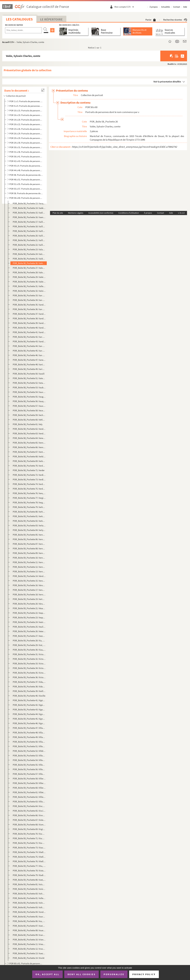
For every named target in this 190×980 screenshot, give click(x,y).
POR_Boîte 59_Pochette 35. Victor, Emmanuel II (29, 673)
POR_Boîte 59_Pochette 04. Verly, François (29, 530)
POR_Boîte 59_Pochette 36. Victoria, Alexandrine (29, 677)
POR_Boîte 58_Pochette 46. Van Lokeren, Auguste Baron (29, 355)
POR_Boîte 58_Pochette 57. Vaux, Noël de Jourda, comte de (29, 406)
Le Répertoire (51, 19)
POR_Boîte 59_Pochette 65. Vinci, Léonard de (29, 811)
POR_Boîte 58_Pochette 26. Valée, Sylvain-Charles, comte (29, 263)
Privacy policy (144, 974)
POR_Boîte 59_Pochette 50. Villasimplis (29, 742)
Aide (185, 7)
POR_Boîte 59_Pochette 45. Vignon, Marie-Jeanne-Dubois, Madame (29, 719)
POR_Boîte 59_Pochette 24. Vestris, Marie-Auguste (29, 622)
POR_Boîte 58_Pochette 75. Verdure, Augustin (29, 489)
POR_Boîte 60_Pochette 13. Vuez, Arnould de (29, 953)
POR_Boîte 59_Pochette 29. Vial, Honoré (29, 645)
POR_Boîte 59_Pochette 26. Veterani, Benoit (29, 631)
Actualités (166, 7)
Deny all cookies (81, 974)
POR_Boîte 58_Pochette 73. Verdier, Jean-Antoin (29, 479)
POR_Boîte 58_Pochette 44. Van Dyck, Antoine (29, 346)
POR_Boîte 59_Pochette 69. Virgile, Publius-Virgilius (29, 829)
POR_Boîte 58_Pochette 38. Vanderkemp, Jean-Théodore (29, 318)
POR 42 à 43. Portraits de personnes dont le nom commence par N (26, 161)
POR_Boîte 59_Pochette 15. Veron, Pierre (29, 581)
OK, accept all (47, 974)
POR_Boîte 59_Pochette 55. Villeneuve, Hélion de (29, 765)
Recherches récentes (175, 20)
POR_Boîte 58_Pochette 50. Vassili (29, 374)
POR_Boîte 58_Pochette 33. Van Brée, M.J (29, 295)
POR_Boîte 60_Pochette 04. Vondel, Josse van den (29, 912)
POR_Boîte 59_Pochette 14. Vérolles (29, 576)
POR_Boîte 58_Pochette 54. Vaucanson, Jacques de (29, 392)
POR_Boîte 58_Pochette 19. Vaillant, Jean (29, 231)
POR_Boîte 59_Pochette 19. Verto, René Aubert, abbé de (29, 599)
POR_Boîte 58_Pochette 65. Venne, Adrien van (29, 443)
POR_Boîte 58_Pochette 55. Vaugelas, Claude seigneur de (29, 397)
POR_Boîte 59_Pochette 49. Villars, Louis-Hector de (29, 737)
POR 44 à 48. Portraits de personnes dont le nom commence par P (26, 170)
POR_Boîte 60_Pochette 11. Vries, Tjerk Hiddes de (29, 944)
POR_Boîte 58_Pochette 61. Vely (28, 424)
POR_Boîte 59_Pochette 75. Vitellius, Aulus (29, 857)
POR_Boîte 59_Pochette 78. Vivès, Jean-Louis (29, 871)
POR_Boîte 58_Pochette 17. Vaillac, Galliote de (29, 222)
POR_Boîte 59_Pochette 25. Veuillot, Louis (29, 627)
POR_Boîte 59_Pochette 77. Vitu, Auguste (29, 866)
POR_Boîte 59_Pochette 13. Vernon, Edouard (29, 571)
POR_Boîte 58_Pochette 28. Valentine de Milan (29, 272)
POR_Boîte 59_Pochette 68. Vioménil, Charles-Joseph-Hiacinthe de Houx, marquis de (29, 825)
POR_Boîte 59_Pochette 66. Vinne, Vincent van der (29, 815)
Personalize (114, 974)
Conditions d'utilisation (129, 213)
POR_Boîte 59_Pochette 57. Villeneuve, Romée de (29, 774)
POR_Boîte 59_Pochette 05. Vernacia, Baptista (29, 535)
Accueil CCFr (8, 42)
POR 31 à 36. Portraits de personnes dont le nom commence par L (26, 152)
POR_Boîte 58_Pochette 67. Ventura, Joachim (29, 452)
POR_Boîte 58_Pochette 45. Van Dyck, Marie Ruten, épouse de (29, 351)
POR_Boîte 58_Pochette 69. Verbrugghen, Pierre (29, 461)
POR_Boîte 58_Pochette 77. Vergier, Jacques (29, 498)
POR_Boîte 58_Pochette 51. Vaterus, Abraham (29, 378)
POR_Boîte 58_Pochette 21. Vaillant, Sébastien (29, 240)
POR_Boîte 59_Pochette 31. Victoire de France (29, 654)
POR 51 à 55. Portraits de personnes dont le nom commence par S (26, 184)
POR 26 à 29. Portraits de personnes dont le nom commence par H (26, 134)
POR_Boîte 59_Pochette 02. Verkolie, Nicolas (29, 521)
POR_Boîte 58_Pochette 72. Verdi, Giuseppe (29, 475)
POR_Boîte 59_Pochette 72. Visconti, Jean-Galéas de (29, 843)
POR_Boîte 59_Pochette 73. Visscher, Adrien (29, 848)
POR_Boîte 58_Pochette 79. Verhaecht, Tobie (29, 507)
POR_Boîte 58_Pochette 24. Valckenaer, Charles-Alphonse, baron (29, 254)
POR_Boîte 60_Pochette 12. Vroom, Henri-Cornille (29, 949)
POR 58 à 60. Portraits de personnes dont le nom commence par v (26, 198)
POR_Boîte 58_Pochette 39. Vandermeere (29, 323)
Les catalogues (19, 19)
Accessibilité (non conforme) (101, 213)
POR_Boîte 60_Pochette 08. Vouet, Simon (29, 930)
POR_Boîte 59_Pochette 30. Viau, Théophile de (29, 650)
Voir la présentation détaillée (167, 82)
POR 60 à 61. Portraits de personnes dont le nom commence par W (26, 963)
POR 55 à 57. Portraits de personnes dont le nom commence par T (26, 189)
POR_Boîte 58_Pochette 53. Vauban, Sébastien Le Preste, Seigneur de (29, 387)
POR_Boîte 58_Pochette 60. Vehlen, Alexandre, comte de (29, 420)
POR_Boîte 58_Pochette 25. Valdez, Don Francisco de (29, 259)
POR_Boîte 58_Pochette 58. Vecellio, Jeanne (29, 410)
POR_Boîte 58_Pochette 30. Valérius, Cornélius (29, 282)
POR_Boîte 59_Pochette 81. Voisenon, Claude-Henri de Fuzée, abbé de (29, 884)
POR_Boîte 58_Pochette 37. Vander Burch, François (29, 314)
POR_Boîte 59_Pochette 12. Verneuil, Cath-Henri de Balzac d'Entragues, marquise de (29, 567)
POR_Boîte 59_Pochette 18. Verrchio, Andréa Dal (29, 594)
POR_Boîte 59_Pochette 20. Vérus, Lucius (29, 604)
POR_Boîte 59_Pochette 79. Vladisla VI (29, 875)
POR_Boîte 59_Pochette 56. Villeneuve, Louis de (29, 769)
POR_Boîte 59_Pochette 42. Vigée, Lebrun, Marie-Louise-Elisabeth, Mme (29, 705)
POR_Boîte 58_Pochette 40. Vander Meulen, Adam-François (29, 328)
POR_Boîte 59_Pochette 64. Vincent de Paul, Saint (29, 806)
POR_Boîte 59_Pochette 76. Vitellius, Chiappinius (29, 861)
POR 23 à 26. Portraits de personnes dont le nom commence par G (26, 129)
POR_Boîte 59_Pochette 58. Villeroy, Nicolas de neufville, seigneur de (29, 779)
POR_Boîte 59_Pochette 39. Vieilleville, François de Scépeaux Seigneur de (29, 691)
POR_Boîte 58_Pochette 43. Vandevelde (29, 341)
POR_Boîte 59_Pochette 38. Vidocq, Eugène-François (29, 687)
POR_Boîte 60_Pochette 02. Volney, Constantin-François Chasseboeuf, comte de (29, 903)
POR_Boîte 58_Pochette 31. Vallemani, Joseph (29, 286)
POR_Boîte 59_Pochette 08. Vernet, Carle (29, 548)
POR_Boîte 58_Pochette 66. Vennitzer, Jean (29, 447)
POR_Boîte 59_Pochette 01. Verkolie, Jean (29, 516)
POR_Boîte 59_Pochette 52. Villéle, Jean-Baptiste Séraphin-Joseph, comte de (29, 751)
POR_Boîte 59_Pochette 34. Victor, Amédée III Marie (29, 668)
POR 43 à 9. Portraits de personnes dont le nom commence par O (26, 166)
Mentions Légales (76, 213)
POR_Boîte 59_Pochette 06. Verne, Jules (29, 539)
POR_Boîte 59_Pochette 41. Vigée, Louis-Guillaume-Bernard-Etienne (29, 700)
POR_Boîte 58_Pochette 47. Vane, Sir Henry (29, 360)
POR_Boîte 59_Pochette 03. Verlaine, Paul (29, 525)
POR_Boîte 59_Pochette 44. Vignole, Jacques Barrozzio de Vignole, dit (29, 714)
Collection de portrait (16, 96)
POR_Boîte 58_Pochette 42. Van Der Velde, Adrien (29, 337)
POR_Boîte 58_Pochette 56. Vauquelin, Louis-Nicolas (29, 401)
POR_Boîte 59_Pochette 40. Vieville (29, 696)
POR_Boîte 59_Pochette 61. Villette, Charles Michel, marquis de (29, 792)
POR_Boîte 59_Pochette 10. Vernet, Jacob (29, 558)
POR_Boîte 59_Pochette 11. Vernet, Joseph (29, 562)
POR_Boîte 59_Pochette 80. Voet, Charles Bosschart (29, 880)
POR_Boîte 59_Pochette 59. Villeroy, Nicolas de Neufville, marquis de (29, 783)
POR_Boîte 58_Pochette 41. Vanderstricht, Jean (29, 332)
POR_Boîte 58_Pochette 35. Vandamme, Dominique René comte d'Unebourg (29, 305)
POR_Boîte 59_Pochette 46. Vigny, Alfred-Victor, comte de (29, 723)
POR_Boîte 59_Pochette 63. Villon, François (29, 802)
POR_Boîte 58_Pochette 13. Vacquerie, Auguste (29, 203)
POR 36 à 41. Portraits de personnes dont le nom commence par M (26, 157)
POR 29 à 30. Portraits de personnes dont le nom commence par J (26, 143)
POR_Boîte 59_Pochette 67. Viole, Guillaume (29, 820)
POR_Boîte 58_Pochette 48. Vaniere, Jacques (29, 364)
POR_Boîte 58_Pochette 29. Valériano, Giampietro (29, 277)
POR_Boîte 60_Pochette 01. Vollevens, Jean (29, 898)
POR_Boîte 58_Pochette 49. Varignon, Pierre (29, 369)
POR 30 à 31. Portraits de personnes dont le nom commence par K (26, 147)
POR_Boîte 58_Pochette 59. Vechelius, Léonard (29, 415)
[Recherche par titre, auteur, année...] (23, 30)
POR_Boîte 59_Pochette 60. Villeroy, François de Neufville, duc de (29, 788)
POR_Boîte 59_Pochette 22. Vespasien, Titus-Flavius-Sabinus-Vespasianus (29, 613)
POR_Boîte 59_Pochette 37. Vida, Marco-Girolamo (29, 682)
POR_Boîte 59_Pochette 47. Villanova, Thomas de (29, 728)
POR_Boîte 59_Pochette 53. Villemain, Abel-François (29, 756)
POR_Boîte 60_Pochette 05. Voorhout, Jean (29, 917)
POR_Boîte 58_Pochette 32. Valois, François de (29, 291)
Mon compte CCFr (125, 7)
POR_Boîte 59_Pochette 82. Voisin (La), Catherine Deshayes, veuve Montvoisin (29, 889)
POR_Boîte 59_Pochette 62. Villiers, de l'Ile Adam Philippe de (29, 797)
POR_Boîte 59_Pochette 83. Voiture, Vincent (29, 894)
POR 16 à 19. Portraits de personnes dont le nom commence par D (26, 115)
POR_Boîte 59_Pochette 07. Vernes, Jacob (29, 544)
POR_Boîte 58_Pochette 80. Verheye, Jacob (29, 512)
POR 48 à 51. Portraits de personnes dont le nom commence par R (26, 180)
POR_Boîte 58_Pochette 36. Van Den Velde (29, 309)
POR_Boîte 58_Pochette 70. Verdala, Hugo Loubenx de (29, 466)
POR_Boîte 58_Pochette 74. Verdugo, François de (29, 484)
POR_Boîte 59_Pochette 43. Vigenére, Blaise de (29, 710)
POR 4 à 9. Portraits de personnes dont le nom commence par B (26, 106)
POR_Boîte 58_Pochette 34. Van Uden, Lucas (29, 300)
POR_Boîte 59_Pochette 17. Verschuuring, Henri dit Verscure (29, 590)
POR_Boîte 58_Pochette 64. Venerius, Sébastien (29, 438)
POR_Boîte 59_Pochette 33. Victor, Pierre (29, 663)
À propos (154, 7)
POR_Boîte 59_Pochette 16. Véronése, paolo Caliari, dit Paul (29, 585)
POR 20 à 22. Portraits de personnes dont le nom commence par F (26, 124)
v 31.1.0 (181, 213)
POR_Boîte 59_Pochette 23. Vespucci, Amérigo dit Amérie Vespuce (29, 617)
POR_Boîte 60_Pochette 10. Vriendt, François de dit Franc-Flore (29, 940)
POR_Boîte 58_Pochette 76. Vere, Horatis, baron (29, 493)
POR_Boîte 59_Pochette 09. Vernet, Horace (29, 553)
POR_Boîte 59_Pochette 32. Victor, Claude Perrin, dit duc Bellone (29, 659)
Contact (177, 7)
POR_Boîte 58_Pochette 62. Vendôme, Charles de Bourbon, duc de (29, 429)
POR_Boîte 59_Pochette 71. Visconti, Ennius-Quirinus (29, 838)
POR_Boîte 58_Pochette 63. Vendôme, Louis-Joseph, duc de (29, 433)
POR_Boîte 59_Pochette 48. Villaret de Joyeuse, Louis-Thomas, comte (29, 733)
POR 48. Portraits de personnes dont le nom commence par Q (26, 175)
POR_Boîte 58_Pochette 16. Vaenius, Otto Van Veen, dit (29, 217)
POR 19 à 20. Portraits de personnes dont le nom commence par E (26, 120)
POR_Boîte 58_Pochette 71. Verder (29, 470)
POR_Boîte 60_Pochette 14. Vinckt (29, 958)
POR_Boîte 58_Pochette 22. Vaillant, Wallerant (29, 245)
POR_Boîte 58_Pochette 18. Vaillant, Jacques (29, 226)
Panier (151, 20)
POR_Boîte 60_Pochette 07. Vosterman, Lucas (29, 926)
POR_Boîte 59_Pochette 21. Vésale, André (29, 608)
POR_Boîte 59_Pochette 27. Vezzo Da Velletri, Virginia (29, 636)
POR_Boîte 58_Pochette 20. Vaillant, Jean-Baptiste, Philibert (29, 236)
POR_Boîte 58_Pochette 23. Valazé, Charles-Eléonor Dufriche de (29, 249)
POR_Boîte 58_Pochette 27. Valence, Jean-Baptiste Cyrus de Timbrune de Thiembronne (29, 268)
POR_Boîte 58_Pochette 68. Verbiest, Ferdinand (29, 456)
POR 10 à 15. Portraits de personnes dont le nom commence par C (26, 110)
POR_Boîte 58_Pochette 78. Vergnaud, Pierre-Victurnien (29, 502)
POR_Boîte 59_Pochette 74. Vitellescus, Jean (29, 852)
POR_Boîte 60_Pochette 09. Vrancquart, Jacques (29, 935)
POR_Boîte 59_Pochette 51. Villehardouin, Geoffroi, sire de (29, 746)
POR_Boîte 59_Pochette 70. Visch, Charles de (29, 834)
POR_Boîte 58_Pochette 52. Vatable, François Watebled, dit (29, 383)
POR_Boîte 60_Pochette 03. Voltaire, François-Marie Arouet (29, 907)
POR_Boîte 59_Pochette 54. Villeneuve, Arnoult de (29, 760)
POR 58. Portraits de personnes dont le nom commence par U (26, 193)
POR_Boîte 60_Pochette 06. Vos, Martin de (29, 921)
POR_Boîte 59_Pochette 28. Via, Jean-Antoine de (29, 640)
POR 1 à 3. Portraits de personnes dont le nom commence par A (26, 101)
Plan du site (58, 213)
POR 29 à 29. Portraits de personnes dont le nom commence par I (26, 138)
